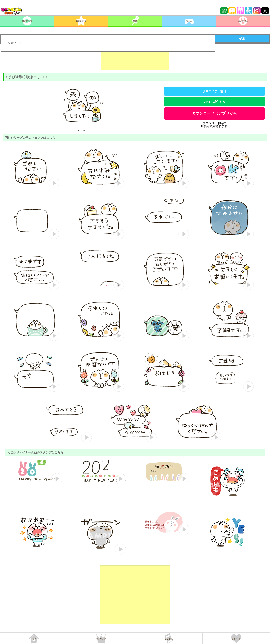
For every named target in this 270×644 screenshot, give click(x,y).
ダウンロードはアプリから (214, 113)
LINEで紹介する (214, 102)
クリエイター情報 (214, 91)
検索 (242, 38)
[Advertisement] (135, 60)
